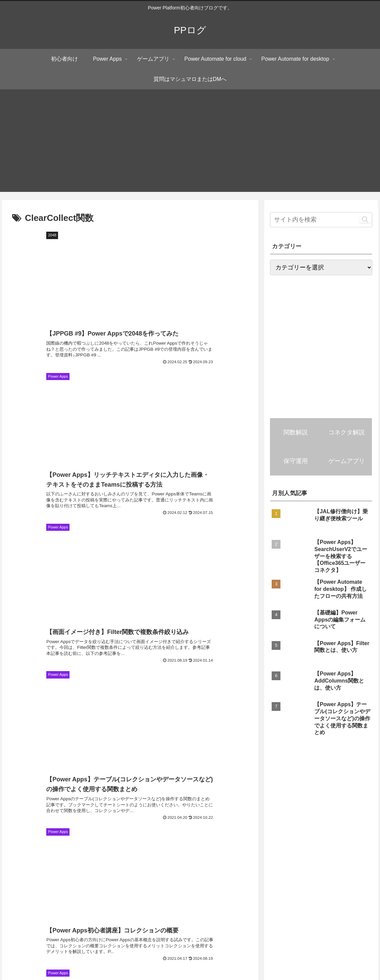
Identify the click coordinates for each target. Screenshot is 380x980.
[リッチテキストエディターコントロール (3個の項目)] (92, 848)
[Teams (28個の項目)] (58, 780)
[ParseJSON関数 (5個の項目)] (261, 814)
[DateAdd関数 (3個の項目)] (23, 848)
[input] (321, 220)
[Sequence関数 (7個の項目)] (73, 791)
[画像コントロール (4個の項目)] (352, 826)
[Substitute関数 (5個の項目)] (73, 814)
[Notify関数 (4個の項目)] (21, 826)
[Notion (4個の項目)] (192, 826)
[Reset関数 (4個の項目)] (230, 826)
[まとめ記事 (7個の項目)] (157, 791)
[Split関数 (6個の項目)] (361, 791)
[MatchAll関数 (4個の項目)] (66, 826)
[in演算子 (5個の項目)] (302, 814)
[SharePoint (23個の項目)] (95, 780)
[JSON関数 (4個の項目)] (338, 814)
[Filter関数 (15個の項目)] (253, 780)
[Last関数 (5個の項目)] (112, 814)
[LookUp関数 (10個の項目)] (325, 780)
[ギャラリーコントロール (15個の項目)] (201, 780)
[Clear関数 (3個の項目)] (263, 848)
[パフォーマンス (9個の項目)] (25, 791)
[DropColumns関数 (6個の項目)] (171, 803)
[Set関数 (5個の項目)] (184, 814)
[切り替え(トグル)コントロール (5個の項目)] (343, 803)
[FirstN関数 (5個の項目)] (149, 814)
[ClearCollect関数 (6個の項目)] (121, 803)
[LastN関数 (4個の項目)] (111, 826)
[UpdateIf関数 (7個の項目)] (284, 791)
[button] (365, 219)
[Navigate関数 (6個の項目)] (74, 803)
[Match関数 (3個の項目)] (287, 860)
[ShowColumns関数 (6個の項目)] (26, 803)
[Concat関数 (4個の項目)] (161, 837)
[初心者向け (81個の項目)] (21, 780)
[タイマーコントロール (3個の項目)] (212, 848)
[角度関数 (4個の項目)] (122, 837)
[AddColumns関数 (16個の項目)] (142, 780)
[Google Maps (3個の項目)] (275, 837)
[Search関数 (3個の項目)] (160, 848)
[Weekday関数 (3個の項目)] (97, 860)
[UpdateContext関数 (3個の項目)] (352, 848)
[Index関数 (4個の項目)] (153, 826)
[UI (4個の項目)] (369, 814)
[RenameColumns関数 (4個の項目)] (30, 837)
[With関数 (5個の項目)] (218, 814)
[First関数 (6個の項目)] (324, 791)
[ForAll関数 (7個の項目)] (117, 791)
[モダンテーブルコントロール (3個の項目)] (217, 837)
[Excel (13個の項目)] (288, 780)
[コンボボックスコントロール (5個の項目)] (233, 803)
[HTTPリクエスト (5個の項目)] (25, 814)
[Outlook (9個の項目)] (363, 780)
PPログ (66, 887)
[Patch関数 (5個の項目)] (287, 803)
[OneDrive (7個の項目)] (197, 791)
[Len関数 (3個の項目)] (363, 837)
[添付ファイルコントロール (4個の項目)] (288, 826)
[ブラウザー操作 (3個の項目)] (321, 837)
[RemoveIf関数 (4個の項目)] (82, 837)
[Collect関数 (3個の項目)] (303, 848)
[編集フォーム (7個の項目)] (239, 791)
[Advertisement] (190, 145)
